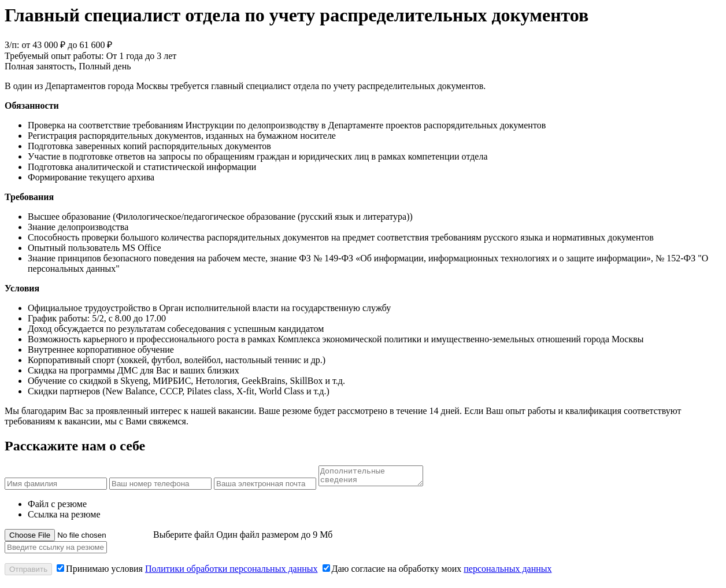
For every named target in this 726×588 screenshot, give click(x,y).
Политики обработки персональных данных (231, 572)
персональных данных (508, 572)
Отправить (28, 573)
